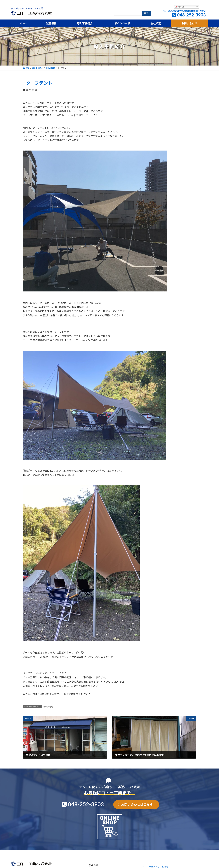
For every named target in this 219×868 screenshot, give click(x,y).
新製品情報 (48, 707)
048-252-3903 (191, 15)
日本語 (180, 7)
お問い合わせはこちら (137, 804)
